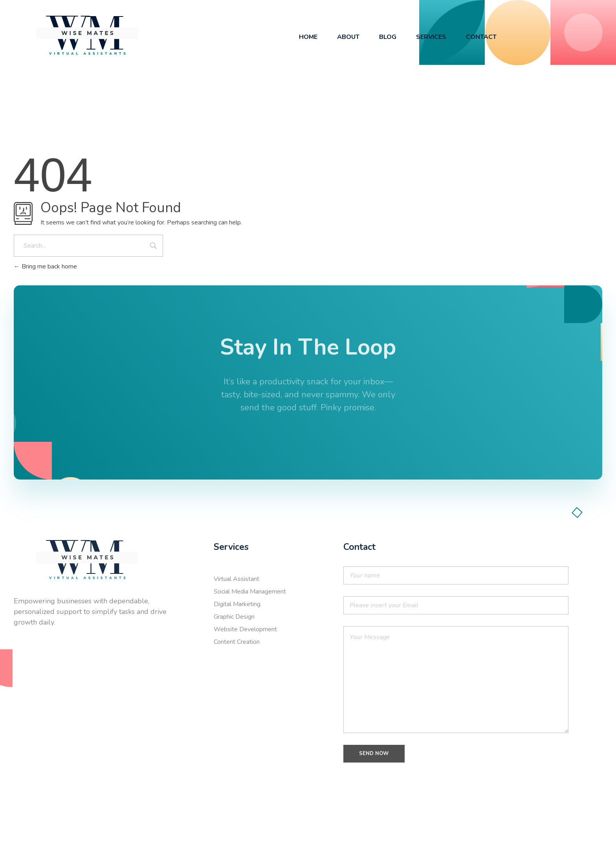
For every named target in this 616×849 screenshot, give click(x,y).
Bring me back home (45, 266)
